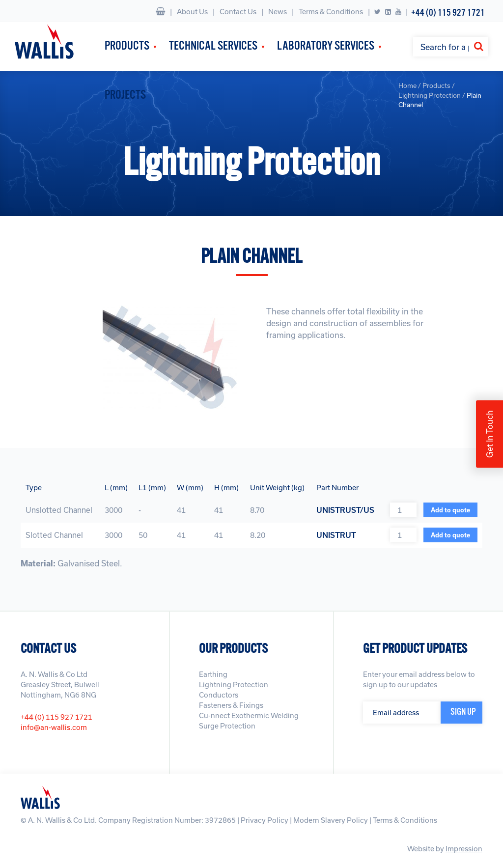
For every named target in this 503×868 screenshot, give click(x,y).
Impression (464, 849)
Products (127, 46)
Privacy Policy (265, 820)
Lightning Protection (234, 685)
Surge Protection (227, 726)
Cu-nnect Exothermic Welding (249, 715)
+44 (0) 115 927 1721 (448, 13)
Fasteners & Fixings (231, 705)
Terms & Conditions (331, 12)
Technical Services (213, 46)
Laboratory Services (326, 46)
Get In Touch (489, 434)
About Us (192, 12)
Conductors (219, 695)
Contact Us (238, 12)
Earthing (213, 674)
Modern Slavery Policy (331, 820)
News (278, 12)
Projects (125, 96)
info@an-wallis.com (54, 727)
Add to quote (450, 510)
